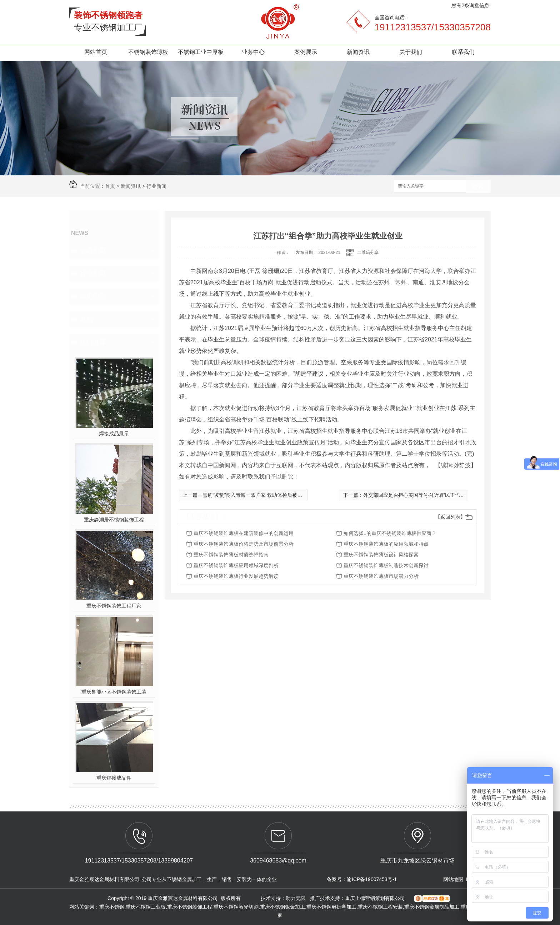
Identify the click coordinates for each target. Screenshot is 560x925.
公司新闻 (93, 251)
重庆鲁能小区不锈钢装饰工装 (114, 692)
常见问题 (93, 296)
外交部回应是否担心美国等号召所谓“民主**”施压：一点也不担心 (434, 495)
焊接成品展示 (114, 434)
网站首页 (96, 52)
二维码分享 (368, 252)
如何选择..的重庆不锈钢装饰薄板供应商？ (390, 533)
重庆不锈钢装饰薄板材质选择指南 (231, 555)
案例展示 (306, 52)
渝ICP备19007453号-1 (372, 879)
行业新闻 (156, 186)
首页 (110, 186)
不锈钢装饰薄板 (148, 52)
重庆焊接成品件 (114, 778)
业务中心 (253, 52)
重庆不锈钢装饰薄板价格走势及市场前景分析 (244, 544)
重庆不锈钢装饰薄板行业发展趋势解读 (236, 576)
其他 (86, 319)
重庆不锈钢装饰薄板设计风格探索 (381, 555)
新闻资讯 (358, 52)
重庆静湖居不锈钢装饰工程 (114, 520)
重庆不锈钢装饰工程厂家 (114, 606)
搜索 (478, 187)
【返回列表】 (450, 517)
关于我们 (411, 52)
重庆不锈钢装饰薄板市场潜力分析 (381, 576)
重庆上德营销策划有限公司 (376, 898)
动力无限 (296, 898)
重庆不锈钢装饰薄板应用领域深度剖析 (236, 565)
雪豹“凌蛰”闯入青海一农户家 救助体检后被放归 (255, 495)
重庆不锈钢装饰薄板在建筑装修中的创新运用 (244, 533)
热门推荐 (93, 342)
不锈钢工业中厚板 (201, 52)
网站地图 (453, 879)
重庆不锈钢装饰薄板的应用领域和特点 (386, 544)
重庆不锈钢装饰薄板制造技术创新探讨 (386, 565)
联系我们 (463, 52)
